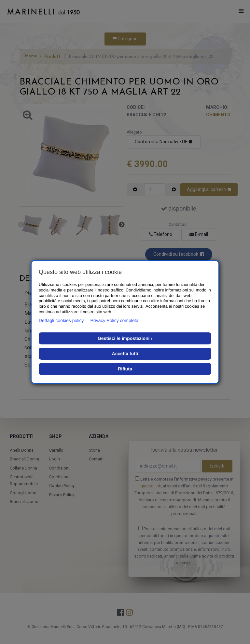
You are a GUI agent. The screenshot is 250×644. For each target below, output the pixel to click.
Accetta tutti (125, 354)
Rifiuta (125, 369)
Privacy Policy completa (115, 320)
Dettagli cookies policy (61, 320)
